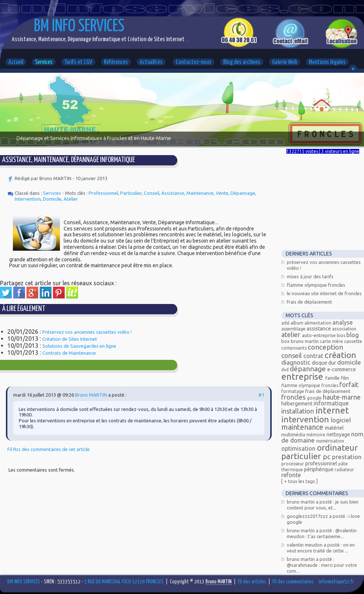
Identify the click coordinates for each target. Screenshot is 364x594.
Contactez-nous (194, 62)
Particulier (131, 193)
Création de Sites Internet (70, 339)
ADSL (286, 323)
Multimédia (294, 434)
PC (327, 457)
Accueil (16, 62)
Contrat (314, 356)
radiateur (344, 470)
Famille (333, 378)
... (187, 40)
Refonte (291, 475)
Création (340, 355)
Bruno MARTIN (91, 395)
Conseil (151, 193)
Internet (332, 410)
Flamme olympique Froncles (310, 385)
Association (344, 329)
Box (286, 341)
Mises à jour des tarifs (310, 276)
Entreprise (303, 377)
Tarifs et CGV (78, 62)
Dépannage (243, 193)
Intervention (28, 199)
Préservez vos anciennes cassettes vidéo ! (87, 332)
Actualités (151, 62)
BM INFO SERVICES (79, 27)
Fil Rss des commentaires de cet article (49, 449)
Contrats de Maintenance (69, 353)
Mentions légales (327, 62)
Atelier (71, 199)
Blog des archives (242, 62)
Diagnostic (297, 362)
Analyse (342, 322)
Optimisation (299, 448)
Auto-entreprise (319, 335)
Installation (298, 411)
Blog (353, 335)
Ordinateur (337, 448)
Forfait (349, 384)
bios (342, 335)
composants (295, 348)
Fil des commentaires (293, 582)
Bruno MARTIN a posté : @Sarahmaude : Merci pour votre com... (322, 565)
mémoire (316, 435)
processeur (293, 464)
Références (116, 62)
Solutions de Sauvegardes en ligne (79, 346)
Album (297, 323)
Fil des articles (252, 582)
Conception (325, 347)
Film (345, 378)
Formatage (293, 391)
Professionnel (103, 193)
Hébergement (297, 404)
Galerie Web (285, 62)
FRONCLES (294, 397)
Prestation (347, 457)
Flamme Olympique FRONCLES (316, 285)
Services (44, 62)
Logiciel (341, 420)
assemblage (294, 329)
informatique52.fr (336, 582)
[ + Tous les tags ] (299, 481)
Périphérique (319, 469)
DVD (286, 370)
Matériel (334, 428)
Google (315, 398)
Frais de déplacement (309, 302)
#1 (261, 395)
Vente (222, 193)
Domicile (52, 199)
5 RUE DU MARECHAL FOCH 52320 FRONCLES (124, 582)
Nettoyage (339, 434)
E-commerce (342, 369)
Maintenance (200, 193)
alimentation (318, 323)
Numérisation (330, 441)
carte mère (332, 341)
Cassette (353, 341)
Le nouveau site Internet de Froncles (324, 293)
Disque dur (324, 363)
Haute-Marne (342, 397)
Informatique (331, 403)
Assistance (173, 193)
